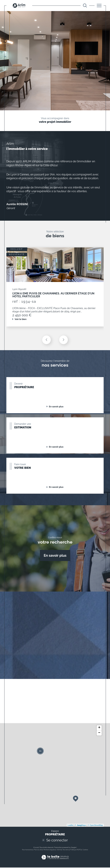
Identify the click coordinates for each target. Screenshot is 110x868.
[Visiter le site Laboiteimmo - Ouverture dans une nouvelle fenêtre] (55, 861)
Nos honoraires (27, 850)
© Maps (81, 826)
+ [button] (99, 728)
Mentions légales (49, 850)
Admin (59, 850)
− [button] (99, 733)
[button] (64, 340)
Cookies (85, 850)
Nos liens (66, 850)
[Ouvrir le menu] (99, 6)
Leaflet (70, 826)
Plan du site (38, 850)
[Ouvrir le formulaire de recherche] (85, 6)
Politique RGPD (76, 850)
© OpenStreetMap (95, 826)
